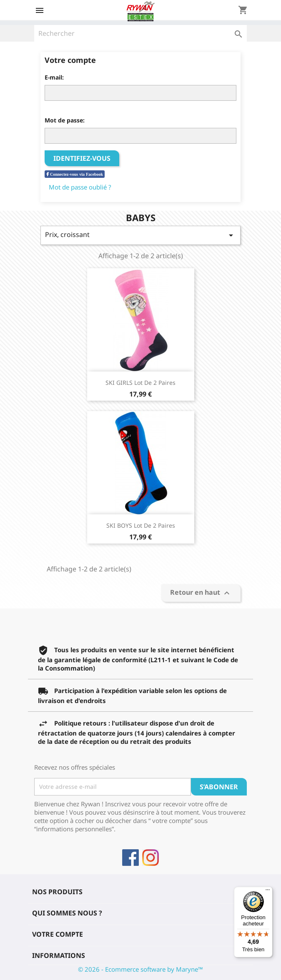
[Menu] (268, 892)
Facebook (130, 858)
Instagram (151, 858)
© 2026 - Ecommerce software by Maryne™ (140, 969)
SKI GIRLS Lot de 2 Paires (140, 383)
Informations (59, 955)
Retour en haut (201, 593)
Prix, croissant (140, 235)
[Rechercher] (140, 33)
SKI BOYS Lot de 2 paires (141, 525)
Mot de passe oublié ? (80, 187)
